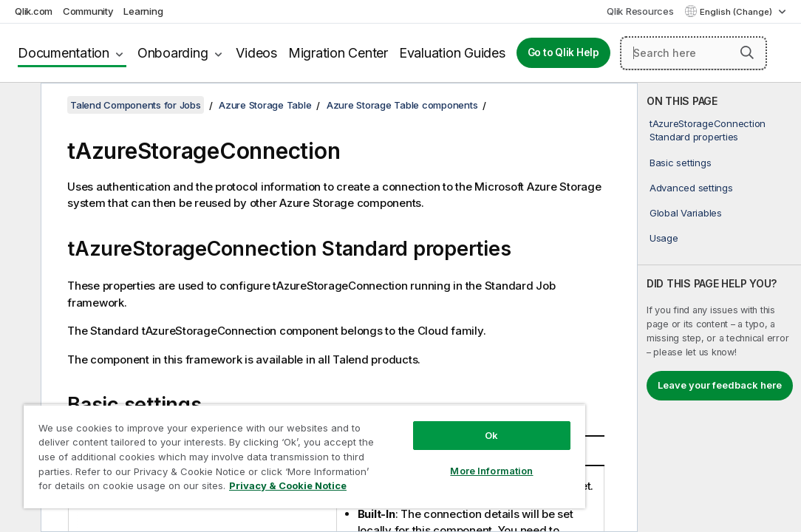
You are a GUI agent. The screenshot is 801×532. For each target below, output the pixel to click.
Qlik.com (34, 11)
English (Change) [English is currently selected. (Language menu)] (737, 12)
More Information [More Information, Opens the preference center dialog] (409, 445)
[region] (256, 443)
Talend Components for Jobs (136, 105)
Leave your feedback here (720, 385)
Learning (143, 11)
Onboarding (173, 53)
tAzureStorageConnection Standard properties (708, 130)
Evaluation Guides (452, 53)
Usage (664, 238)
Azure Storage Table (265, 105)
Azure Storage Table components (402, 105)
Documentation (64, 53)
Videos (256, 53)
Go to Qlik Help (563, 52)
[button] (747, 52)
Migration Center (338, 53)
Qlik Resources (640, 11)
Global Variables (686, 213)
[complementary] (719, 307)
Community (88, 11)
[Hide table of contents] (18, 106)
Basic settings (681, 163)
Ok (409, 409)
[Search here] (693, 53)
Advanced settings (691, 188)
